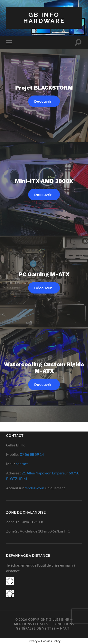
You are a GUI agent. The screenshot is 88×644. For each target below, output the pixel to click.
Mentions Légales (31, 624)
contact (22, 464)
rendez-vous (34, 488)
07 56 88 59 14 (32, 454)
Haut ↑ (66, 628)
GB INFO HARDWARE (44, 18)
